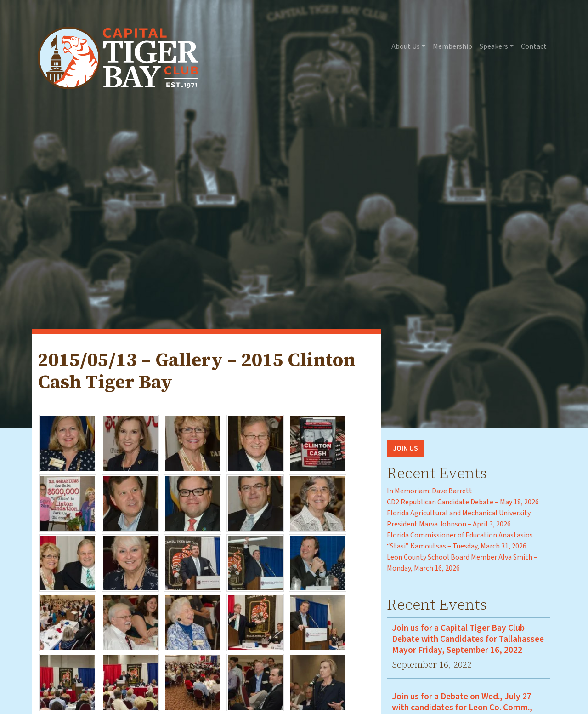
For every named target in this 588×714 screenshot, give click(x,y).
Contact (534, 46)
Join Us (405, 448)
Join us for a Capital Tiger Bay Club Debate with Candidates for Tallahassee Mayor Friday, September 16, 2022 (468, 639)
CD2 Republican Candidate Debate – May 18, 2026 (463, 502)
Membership (452, 46)
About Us (406, 46)
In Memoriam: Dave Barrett (430, 491)
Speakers (494, 46)
